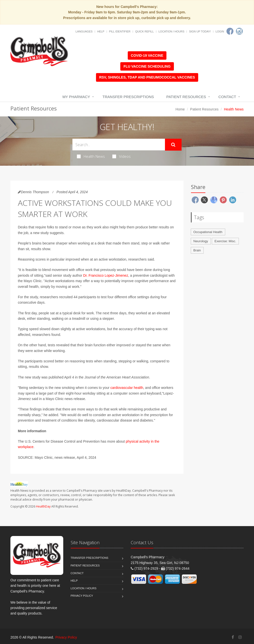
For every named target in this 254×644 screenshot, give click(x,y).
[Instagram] (239, 31)
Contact (227, 97)
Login (220, 31)
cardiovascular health (127, 388)
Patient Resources (186, 97)
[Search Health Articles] (119, 145)
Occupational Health (208, 232)
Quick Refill (144, 31)
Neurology (201, 241)
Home (180, 109)
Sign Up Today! (200, 31)
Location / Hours (171, 31)
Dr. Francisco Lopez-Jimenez (106, 275)
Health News (91, 156)
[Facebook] (230, 31)
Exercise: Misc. (225, 241)
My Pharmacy (76, 97)
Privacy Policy (82, 596)
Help (101, 31)
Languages (84, 31)
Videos (122, 156)
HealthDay (43, 506)
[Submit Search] (173, 145)
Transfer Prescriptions (128, 97)
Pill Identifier (120, 31)
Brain (197, 250)
